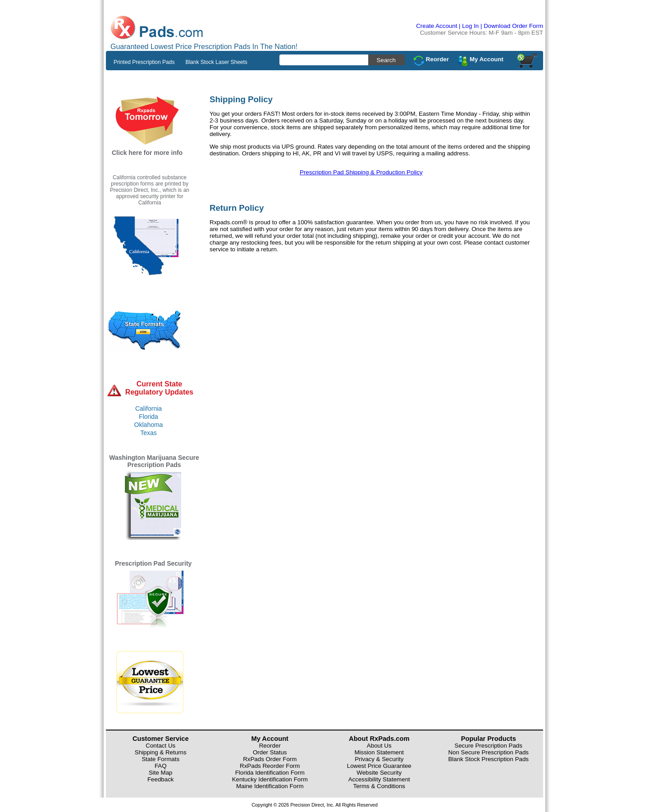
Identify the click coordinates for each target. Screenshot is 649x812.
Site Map (161, 773)
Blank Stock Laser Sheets (216, 62)
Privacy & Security (379, 759)
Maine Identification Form (270, 786)
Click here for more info (147, 153)
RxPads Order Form (270, 759)
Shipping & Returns (161, 752)
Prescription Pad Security (153, 563)
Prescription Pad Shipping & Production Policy (361, 172)
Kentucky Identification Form (270, 779)
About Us (379, 746)
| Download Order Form (512, 26)
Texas (149, 433)
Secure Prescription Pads (489, 746)
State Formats (160, 759)
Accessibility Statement (379, 779)
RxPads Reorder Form (270, 766)
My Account (487, 59)
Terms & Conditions (379, 786)
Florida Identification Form (270, 773)
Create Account (436, 26)
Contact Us (160, 746)
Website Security (379, 773)
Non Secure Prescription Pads (488, 752)
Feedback (161, 779)
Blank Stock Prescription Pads (488, 759)
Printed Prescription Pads (144, 62)
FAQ (161, 766)
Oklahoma (149, 425)
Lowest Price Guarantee (379, 766)
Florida (149, 417)
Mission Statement (379, 752)
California (149, 408)
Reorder (437, 59)
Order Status (270, 752)
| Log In (469, 26)
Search (386, 60)
